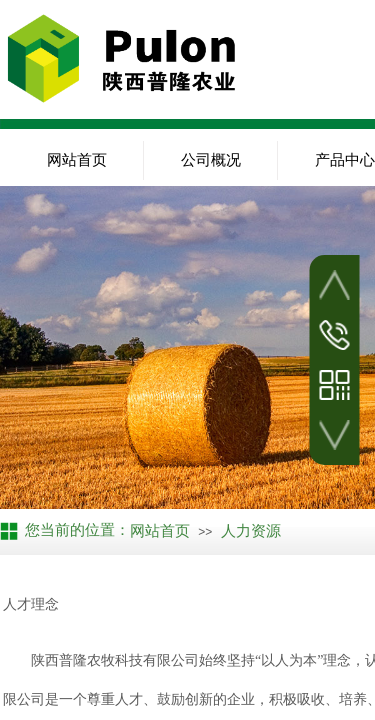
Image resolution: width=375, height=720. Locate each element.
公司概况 (211, 160)
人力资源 (251, 531)
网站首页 (77, 160)
